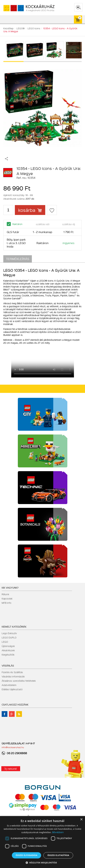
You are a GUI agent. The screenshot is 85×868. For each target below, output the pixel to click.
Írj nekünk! (11, 769)
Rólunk (5, 594)
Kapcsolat (7, 598)
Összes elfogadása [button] (27, 855)
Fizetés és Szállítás (12, 672)
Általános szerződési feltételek (19, 681)
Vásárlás (8, 666)
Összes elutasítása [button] (58, 855)
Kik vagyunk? (10, 588)
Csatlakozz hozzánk (15, 705)
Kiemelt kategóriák (14, 627)
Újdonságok (8, 646)
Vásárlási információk (13, 676)
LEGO (5, 642)
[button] (43, 862)
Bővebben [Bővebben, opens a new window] (58, 832)
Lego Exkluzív (9, 633)
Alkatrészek (8, 650)
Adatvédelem (9, 685)
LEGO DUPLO (9, 637)
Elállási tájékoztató (12, 689)
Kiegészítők (8, 655)
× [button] (81, 820)
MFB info (6, 603)
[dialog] (42, 842)
